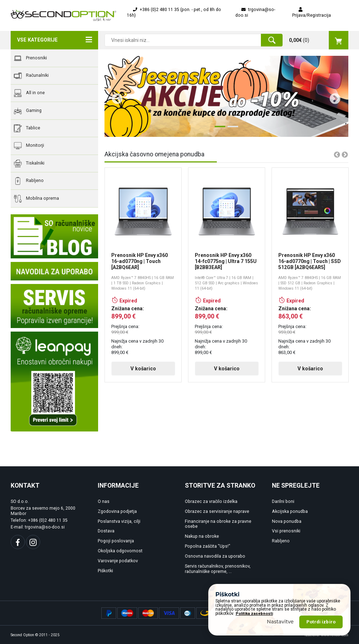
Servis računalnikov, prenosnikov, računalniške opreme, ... (218, 569)
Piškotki (105, 571)
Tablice (27, 128)
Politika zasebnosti (254, 622)
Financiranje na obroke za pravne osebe (218, 524)
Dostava (106, 531)
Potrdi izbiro (321, 631)
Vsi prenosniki (286, 531)
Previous (114, 96)
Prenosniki (30, 58)
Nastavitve (280, 630)
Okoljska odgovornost (120, 551)
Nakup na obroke (202, 536)
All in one (29, 93)
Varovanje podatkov (118, 561)
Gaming (28, 111)
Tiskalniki (29, 163)
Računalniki (31, 76)
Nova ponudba (287, 521)
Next (332, 96)
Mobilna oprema (36, 199)
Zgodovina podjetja (117, 511)
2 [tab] (231, 129)
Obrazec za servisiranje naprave (217, 511)
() (319, 40)
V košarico (143, 369)
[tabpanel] (226, 96)
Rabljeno (29, 181)
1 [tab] (218, 129)
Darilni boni (283, 501)
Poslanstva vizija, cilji (119, 521)
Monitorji (29, 146)
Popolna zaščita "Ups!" (208, 546)
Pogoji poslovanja (116, 541)
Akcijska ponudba (290, 511)
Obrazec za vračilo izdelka (211, 501)
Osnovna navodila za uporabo (215, 556)
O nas (104, 501)
